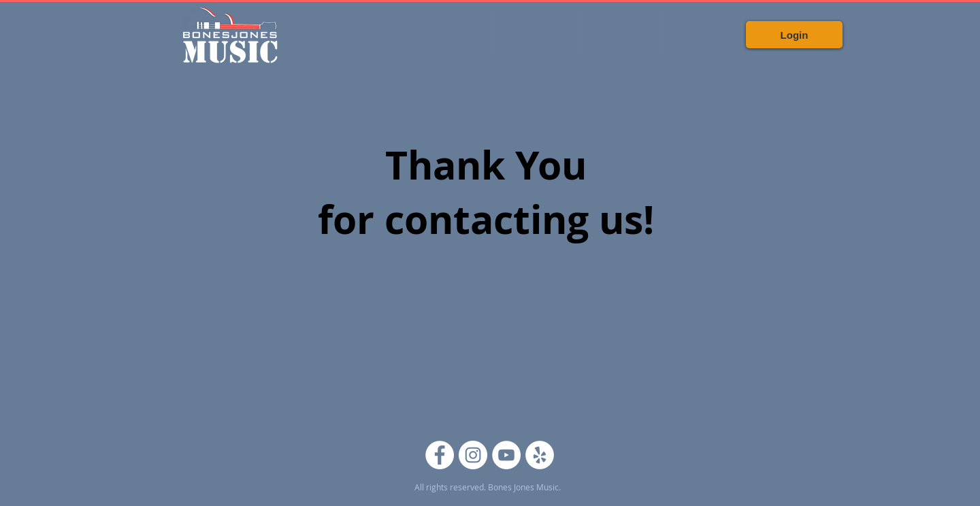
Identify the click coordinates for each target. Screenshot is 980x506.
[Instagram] (473, 455)
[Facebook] (440, 455)
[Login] (794, 35)
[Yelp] (540, 455)
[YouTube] (506, 455)
